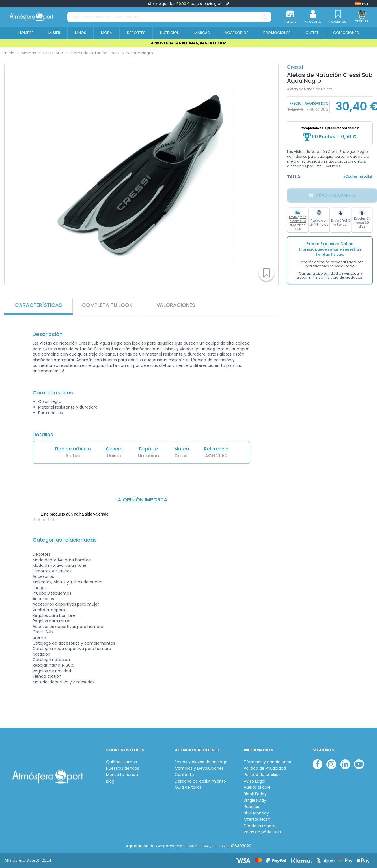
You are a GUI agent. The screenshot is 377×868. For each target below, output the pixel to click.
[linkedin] (345, 764)
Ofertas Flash (257, 819)
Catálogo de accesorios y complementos (74, 643)
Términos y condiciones (267, 762)
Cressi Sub (43, 632)
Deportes (42, 554)
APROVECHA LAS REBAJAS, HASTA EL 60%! (189, 43)
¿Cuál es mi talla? (358, 176)
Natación (41, 654)
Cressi (295, 67)
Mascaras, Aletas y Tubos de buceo (67, 582)
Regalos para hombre (54, 615)
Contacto (184, 775)
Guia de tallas (188, 787)
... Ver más (331, 166)
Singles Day (255, 800)
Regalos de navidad (52, 671)
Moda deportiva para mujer (60, 565)
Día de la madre (260, 826)
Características (38, 305)
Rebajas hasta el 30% (53, 665)
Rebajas (251, 807)
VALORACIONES (176, 305)
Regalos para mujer (52, 621)
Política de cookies (262, 775)
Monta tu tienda (122, 775)
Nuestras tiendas (123, 768)
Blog (110, 781)
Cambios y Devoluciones (199, 768)
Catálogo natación (51, 660)
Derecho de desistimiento (200, 781)
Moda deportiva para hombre (62, 560)
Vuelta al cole (257, 787)
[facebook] (317, 764)
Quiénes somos (121, 762)
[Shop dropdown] (362, 4)
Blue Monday (256, 813)
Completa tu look (107, 305)
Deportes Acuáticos (52, 571)
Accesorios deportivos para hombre (68, 627)
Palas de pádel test (263, 832)
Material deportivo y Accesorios (63, 682)
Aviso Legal (255, 781)
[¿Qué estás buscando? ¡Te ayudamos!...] (264, 17)
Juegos (40, 588)
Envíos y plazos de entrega (201, 762)
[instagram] (331, 764)
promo (39, 638)
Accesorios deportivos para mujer (66, 604)
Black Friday (255, 794)
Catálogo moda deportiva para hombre (72, 649)
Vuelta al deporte (50, 610)
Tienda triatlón (47, 676)
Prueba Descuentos (52, 593)
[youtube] (359, 764)
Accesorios (43, 576)
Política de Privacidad (265, 768)
